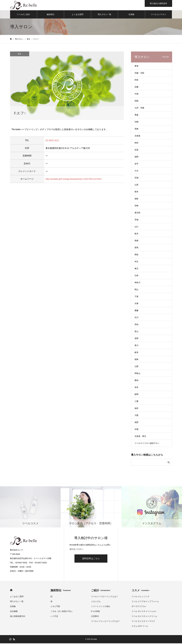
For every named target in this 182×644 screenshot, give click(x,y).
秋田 (136, 143)
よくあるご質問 (17, 597)
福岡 (136, 157)
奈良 (136, 388)
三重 (136, 402)
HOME (11, 591)
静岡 (136, 395)
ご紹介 (101, 591)
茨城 (136, 220)
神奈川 (137, 283)
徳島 (136, 360)
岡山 (136, 290)
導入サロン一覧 (105, 15)
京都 (136, 430)
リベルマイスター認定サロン (147, 444)
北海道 (137, 136)
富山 (136, 332)
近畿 (136, 88)
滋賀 (136, 423)
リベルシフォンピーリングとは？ (105, 622)
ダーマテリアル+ (139, 607)
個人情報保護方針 (18, 617)
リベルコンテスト (159, 15)
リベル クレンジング (140, 597)
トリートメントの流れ (101, 607)
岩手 (136, 164)
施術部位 (50, 15)
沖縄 (136, 122)
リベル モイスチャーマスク (143, 622)
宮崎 (136, 206)
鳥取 (136, 255)
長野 (136, 339)
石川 (136, 318)
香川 (136, 346)
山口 (136, 227)
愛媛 (136, 311)
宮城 (136, 178)
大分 (136, 171)
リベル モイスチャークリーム (144, 617)
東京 (20, 55)
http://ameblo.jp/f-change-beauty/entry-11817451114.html (73, 180)
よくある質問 (77, 15)
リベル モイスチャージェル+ (144, 612)
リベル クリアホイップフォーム (145, 602)
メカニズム (96, 602)
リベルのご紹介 (23, 15)
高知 (136, 325)
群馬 (136, 248)
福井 (136, 409)
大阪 (136, 416)
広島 (136, 276)
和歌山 (137, 374)
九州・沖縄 (139, 108)
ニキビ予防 (55, 607)
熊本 (136, 192)
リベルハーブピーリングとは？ (105, 597)
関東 (136, 81)
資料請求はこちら (91, 559)
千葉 (136, 297)
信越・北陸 (139, 74)
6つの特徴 (95, 612)
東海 (136, 67)
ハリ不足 (54, 617)
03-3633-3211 (52, 141)
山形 (136, 185)
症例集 (132, 15)
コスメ (140, 591)
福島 (136, 199)
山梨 (136, 367)
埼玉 (136, 262)
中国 (136, 95)
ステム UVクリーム (140, 627)
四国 (136, 102)
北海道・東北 (140, 437)
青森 (136, 115)
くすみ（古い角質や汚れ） (62, 612)
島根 (136, 241)
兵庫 (136, 304)
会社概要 (14, 612)
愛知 (136, 381)
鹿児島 (137, 213)
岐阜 (136, 353)
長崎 (136, 129)
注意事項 (95, 617)
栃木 (136, 234)
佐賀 (136, 150)
